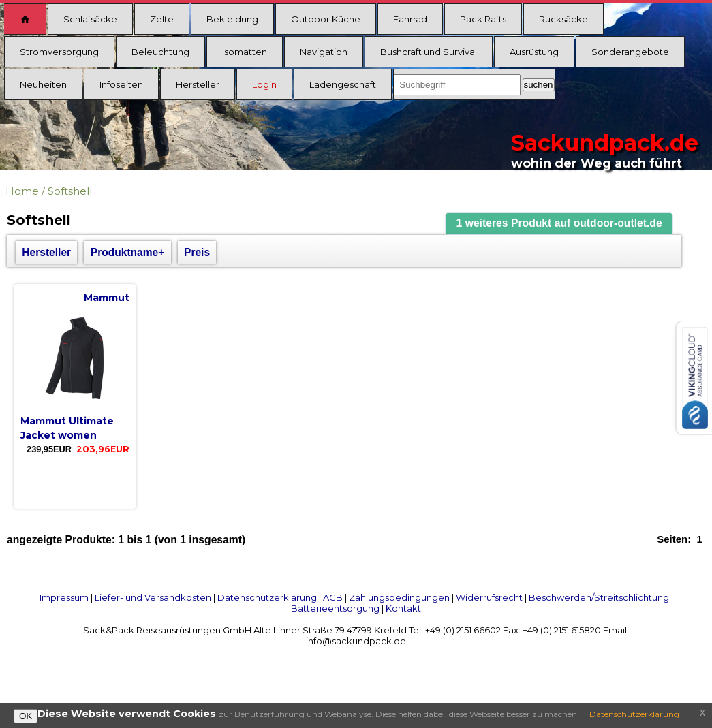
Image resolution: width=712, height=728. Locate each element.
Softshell (70, 191)
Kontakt (403, 608)
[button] (559, 224)
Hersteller (198, 84)
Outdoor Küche (326, 19)
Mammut (107, 298)
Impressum (64, 597)
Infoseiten (121, 84)
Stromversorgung (59, 52)
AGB (333, 597)
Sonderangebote (630, 52)
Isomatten (245, 52)
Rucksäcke (563, 19)
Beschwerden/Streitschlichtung (599, 597)
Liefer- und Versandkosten (153, 597)
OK (26, 716)
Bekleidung (232, 19)
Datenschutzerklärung (267, 597)
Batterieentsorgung (335, 608)
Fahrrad (410, 19)
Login (264, 84)
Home (22, 191)
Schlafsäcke (90, 19)
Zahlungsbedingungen (399, 597)
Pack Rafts (483, 19)
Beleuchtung (160, 52)
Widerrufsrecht (489, 597)
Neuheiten (43, 84)
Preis (197, 252)
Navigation (324, 52)
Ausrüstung (534, 52)
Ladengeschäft (343, 84)
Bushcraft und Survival (429, 52)
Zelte (162, 19)
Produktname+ (128, 252)
